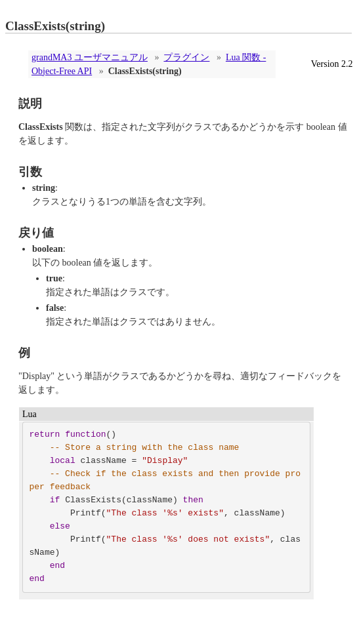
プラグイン (186, 57)
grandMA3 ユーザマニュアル (90, 57)
